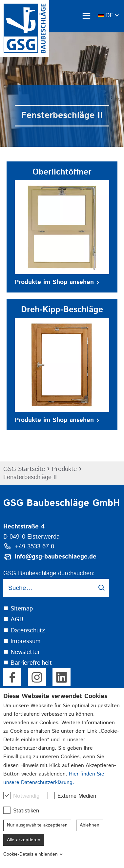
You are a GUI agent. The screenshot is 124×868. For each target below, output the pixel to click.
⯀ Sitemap (18, 609)
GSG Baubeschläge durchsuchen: (49, 573)
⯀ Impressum (22, 641)
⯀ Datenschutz (24, 631)
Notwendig (25, 796)
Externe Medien (75, 796)
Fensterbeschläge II (30, 477)
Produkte (64, 469)
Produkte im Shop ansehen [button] (57, 282)
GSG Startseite (24, 469)
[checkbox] (7, 795)
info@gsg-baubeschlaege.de (56, 557)
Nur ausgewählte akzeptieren (37, 825)
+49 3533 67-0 (34, 547)
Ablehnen (90, 825)
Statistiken (24, 811)
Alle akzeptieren (24, 840)
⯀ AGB (13, 619)
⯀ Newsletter (22, 652)
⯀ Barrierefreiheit (28, 663)
